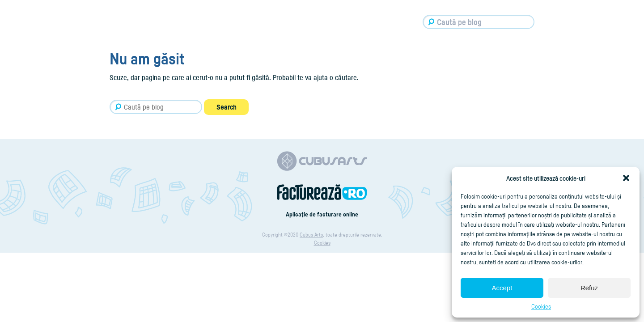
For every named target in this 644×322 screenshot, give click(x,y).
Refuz (589, 288)
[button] (626, 178)
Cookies (541, 306)
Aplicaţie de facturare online (322, 214)
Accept (502, 288)
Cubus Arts (311, 235)
